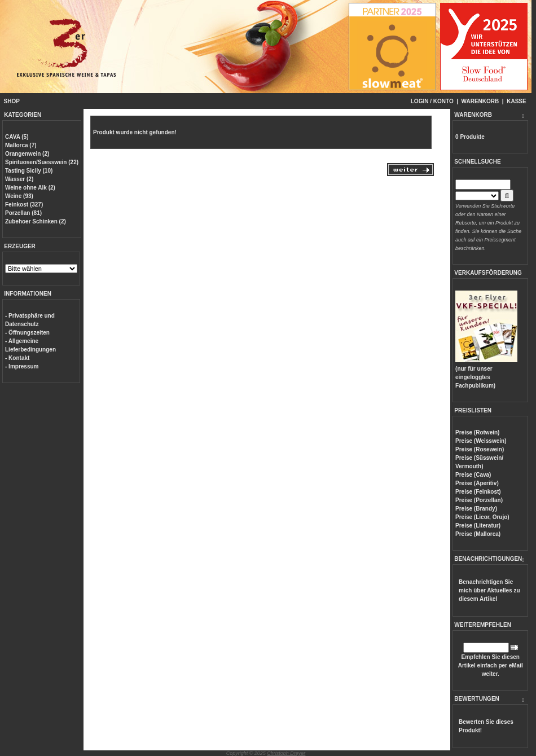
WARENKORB (480, 101)
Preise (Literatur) (478, 526)
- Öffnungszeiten (27, 333)
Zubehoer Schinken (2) (36, 221)
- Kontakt (17, 358)
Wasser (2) (19, 179)
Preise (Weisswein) (481, 441)
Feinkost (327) (24, 205)
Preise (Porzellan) (479, 500)
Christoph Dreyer (286, 753)
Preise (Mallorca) (478, 534)
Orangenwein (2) (27, 154)
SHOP (12, 101)
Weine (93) (19, 196)
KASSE (516, 101)
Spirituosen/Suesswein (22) (42, 162)
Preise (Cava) (473, 475)
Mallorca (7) (21, 145)
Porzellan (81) (23, 213)
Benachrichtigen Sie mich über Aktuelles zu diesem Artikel (489, 590)
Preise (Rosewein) (480, 449)
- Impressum (22, 366)
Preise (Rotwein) (477, 432)
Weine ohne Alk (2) (30, 188)
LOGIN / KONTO (432, 101)
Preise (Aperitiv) (477, 483)
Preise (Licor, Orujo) (482, 517)
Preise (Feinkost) (478, 492)
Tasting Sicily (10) (29, 171)
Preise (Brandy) (476, 509)
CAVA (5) (17, 137)
